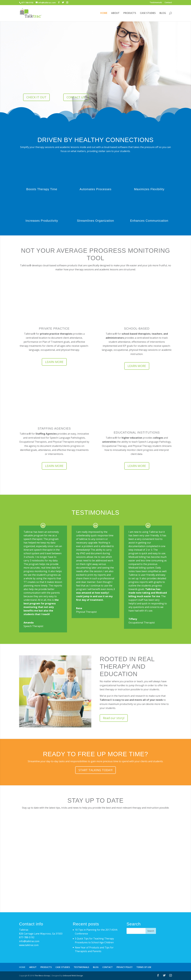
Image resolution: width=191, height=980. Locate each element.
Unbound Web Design (73, 976)
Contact (168, 3)
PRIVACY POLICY (125, 967)
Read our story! (114, 718)
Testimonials (156, 3)
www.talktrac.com (29, 945)
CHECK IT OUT (36, 97)
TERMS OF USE (144, 967)
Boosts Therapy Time (42, 189)
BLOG (163, 13)
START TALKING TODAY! (95, 770)
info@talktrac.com (29, 941)
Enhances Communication (149, 221)
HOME (104, 13)
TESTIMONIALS (81, 967)
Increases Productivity (42, 221)
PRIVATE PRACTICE (54, 329)
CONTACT (108, 967)
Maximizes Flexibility (149, 189)
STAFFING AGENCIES (54, 428)
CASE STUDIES (148, 13)
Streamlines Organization (96, 221)
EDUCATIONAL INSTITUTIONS (137, 432)
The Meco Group (42, 976)
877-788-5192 (27, 937)
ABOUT (115, 13)
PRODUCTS (130, 13)
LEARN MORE (54, 362)
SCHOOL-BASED (137, 329)
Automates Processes (95, 189)
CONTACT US (76, 97)
